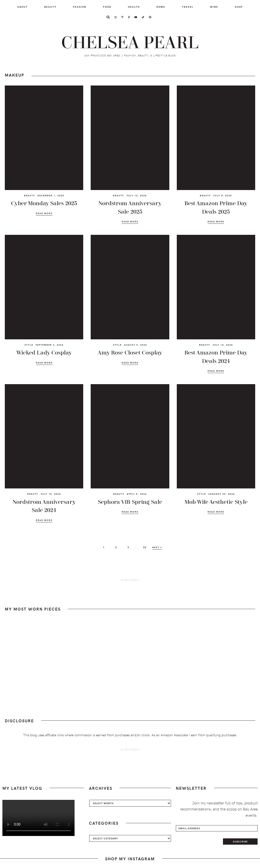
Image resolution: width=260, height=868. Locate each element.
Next (157, 547)
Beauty (30, 195)
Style (29, 345)
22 (146, 547)
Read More (44, 213)
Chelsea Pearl (130, 42)
